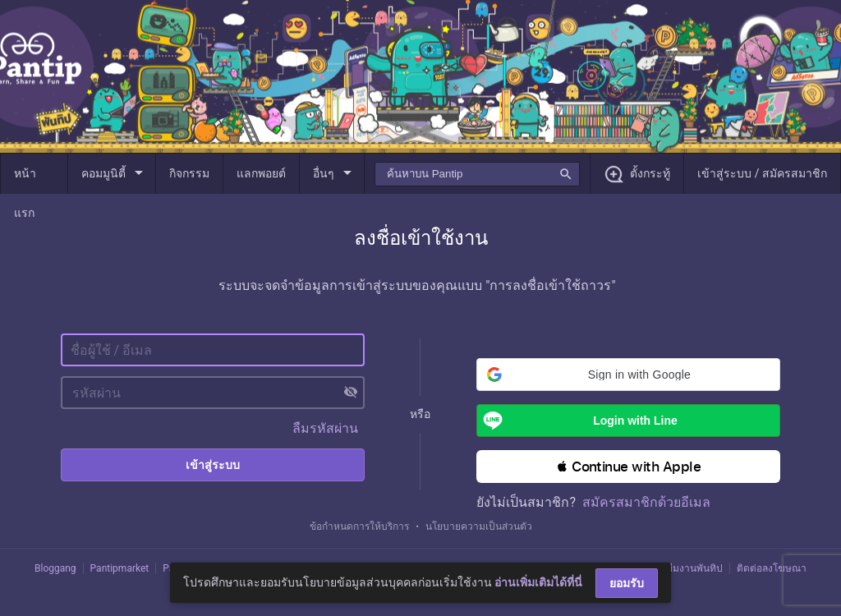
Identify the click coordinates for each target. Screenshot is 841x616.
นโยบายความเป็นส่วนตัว (479, 526)
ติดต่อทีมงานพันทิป (682, 568)
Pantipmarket (120, 568)
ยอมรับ (627, 583)
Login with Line (577, 421)
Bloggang (55, 568)
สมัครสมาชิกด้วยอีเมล (646, 502)
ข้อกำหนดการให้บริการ (359, 526)
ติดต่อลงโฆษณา (772, 568)
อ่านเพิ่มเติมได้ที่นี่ (538, 582)
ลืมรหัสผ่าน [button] (325, 428)
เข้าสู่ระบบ (213, 465)
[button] (628, 375)
